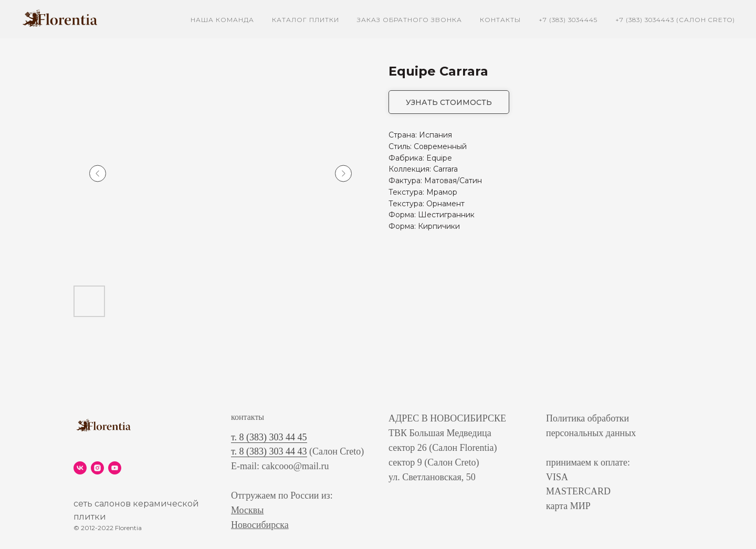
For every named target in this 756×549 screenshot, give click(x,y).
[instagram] (97, 468)
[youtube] (115, 468)
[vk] (80, 468)
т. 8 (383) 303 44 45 (269, 437)
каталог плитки (306, 20)
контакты (500, 20)
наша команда (222, 20)
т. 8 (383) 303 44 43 (269, 451)
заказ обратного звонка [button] (409, 20)
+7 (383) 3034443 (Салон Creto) (675, 20)
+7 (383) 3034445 (568, 20)
